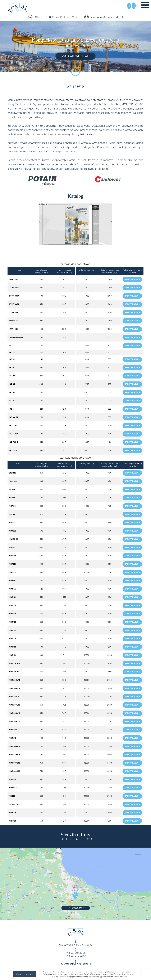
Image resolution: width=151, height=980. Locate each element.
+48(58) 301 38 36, (44, 17)
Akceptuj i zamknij (24, 974)
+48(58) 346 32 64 (66, 17)
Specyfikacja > (132, 280)
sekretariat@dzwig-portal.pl (106, 17)
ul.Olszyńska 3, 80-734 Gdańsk (75, 945)
